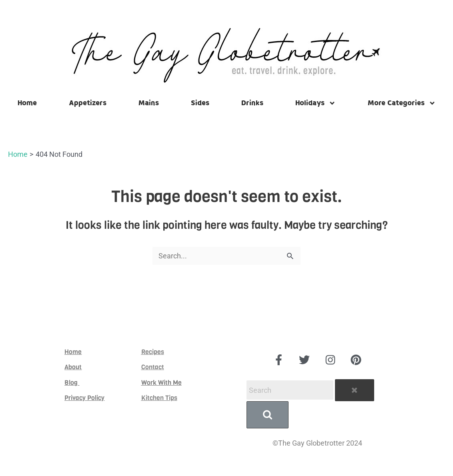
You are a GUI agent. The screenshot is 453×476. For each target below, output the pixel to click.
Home (27, 103)
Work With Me (161, 381)
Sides (200, 103)
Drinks (252, 103)
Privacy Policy (84, 397)
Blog (72, 381)
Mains (149, 103)
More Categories (402, 103)
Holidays (316, 103)
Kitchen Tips (159, 397)
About (73, 366)
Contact (153, 366)
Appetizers (88, 103)
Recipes (153, 351)
